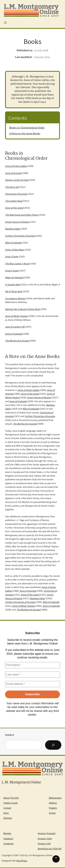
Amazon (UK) (44, 843)
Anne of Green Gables (29, 390)
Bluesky (7, 833)
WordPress (22, 861)
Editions (53, 803)
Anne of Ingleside (18, 401)
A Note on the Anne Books (25, 134)
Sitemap (8, 818)
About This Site (11, 798)
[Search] (53, 745)
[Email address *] (32, 684)
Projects (53, 808)
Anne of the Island (30, 394)
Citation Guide (11, 803)
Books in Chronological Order (27, 128)
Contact (7, 808)
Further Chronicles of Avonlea (40, 416)
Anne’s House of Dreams (39, 397)
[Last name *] (32, 675)
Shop (6, 813)
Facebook (8, 838)
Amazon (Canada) (47, 833)
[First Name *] (32, 665)
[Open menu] (5, 23)
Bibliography (55, 798)
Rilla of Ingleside (31, 409)
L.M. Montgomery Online (21, 782)
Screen (52, 813)
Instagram (9, 843)
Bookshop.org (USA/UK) (50, 848)
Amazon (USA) (45, 838)
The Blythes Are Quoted (25, 424)
